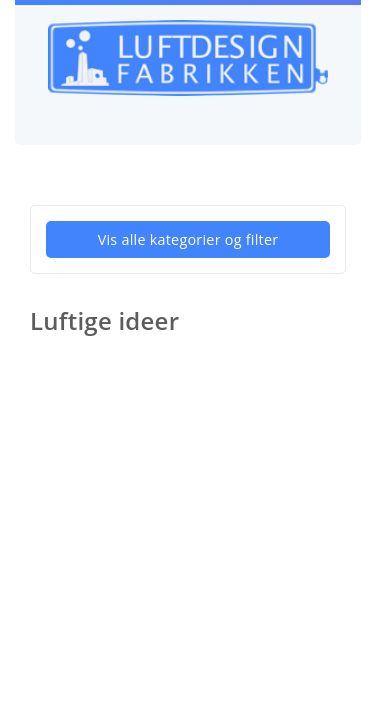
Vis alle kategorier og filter (188, 239)
